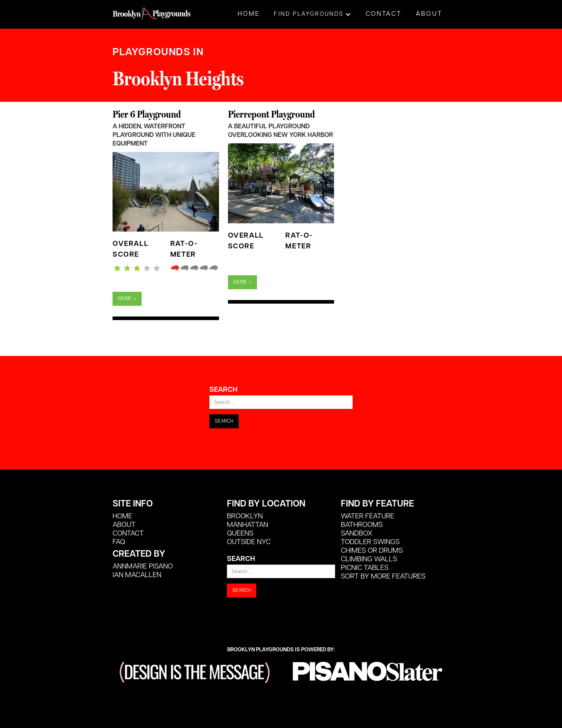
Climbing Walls (369, 560)
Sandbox (357, 534)
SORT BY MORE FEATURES (383, 577)
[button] (313, 14)
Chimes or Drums (372, 551)
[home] (152, 10)
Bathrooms (362, 525)
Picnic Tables (365, 568)
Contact (384, 14)
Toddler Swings (370, 542)
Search (223, 390)
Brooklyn (245, 517)
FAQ (119, 542)
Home (249, 14)
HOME (122, 517)
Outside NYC (249, 542)
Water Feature (368, 517)
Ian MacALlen (137, 575)
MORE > (127, 299)
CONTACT (128, 534)
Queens (240, 534)
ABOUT (124, 525)
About (429, 14)
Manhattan (247, 525)
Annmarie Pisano (143, 567)
